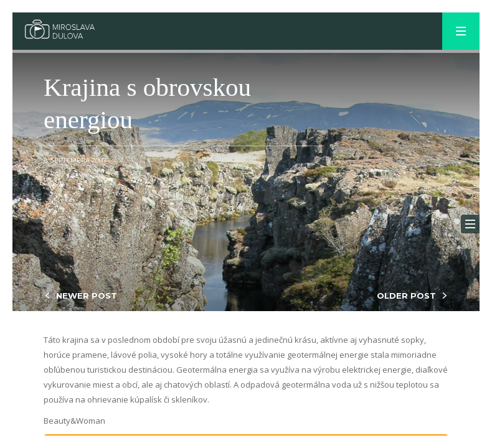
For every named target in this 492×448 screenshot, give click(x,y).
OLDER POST (406, 296)
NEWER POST (87, 296)
